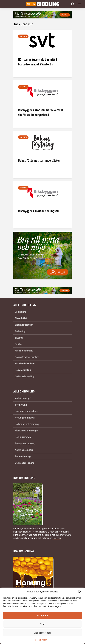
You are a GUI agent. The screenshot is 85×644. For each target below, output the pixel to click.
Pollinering (20, 331)
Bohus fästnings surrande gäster (39, 160)
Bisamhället (21, 318)
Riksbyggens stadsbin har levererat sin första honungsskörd (41, 112)
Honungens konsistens (26, 411)
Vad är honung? (23, 398)
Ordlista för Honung (25, 463)
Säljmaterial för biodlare (27, 357)
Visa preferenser (42, 633)
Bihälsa (19, 344)
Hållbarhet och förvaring (27, 424)
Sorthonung (21, 405)
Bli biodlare (20, 312)
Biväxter (19, 338)
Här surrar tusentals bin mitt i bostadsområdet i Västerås (37, 62)
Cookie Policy (41, 640)
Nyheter (23, 36)
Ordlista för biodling (25, 377)
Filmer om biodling (24, 351)
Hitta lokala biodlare (25, 364)
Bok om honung (23, 457)
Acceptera (42, 615)
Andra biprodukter (24, 450)
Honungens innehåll (25, 418)
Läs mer (57, 538)
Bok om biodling (23, 370)
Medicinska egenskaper (27, 431)
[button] (80, 592)
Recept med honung (25, 444)
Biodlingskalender (24, 325)
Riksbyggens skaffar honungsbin (39, 211)
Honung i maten (23, 437)
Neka (43, 624)
